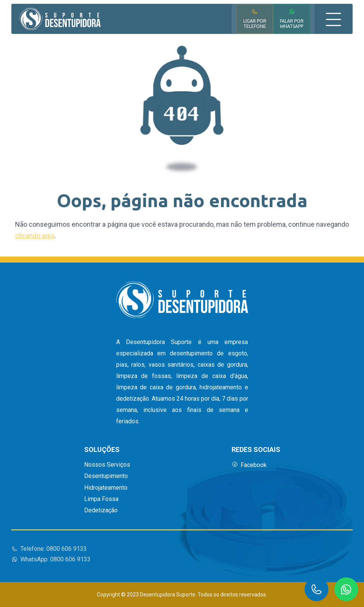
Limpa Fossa (101, 499)
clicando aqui (35, 236)
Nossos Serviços (107, 465)
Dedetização (101, 510)
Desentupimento (106, 476)
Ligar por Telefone (255, 19)
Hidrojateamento (106, 488)
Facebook (249, 465)
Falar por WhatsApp (292, 19)
